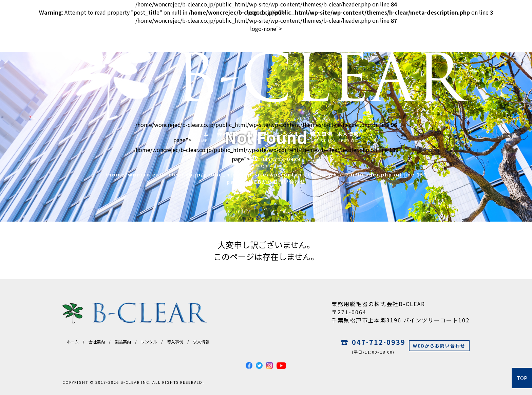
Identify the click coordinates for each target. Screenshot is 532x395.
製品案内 (123, 342)
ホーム (73, 342)
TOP (522, 378)
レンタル (149, 342)
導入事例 (175, 342)
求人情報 (201, 342)
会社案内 (97, 342)
